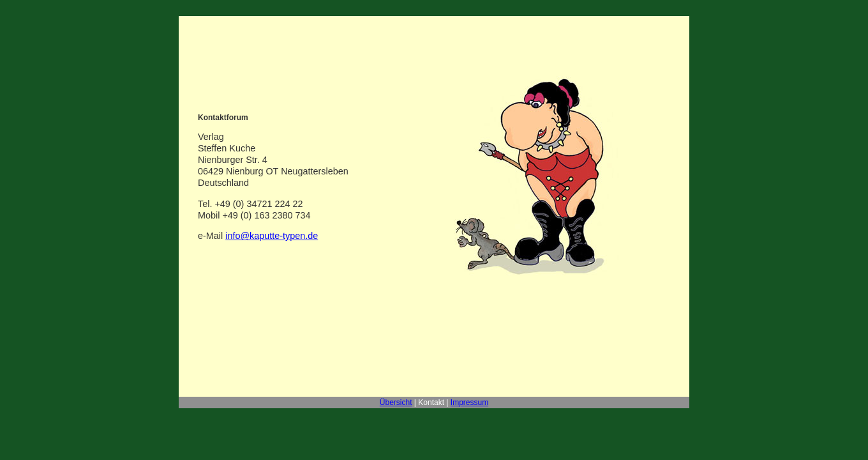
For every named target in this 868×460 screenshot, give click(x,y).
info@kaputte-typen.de (272, 236)
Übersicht (396, 402)
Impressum (469, 402)
